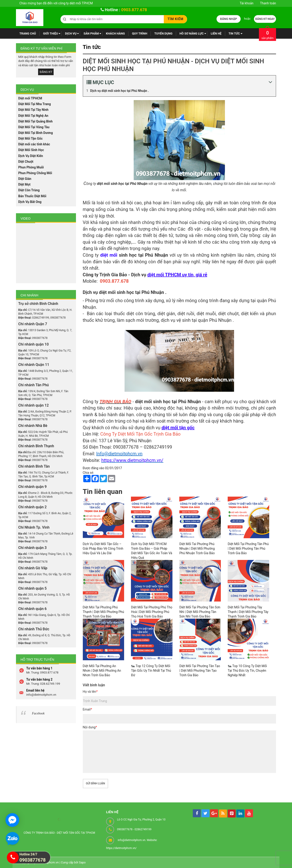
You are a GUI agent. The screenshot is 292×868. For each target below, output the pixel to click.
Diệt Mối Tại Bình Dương (35, 133)
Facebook (38, 655)
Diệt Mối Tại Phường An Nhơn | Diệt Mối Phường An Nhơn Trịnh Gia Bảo (102, 671)
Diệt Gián (25, 179)
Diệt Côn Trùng (29, 190)
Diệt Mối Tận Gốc (30, 138)
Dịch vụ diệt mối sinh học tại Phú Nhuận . (119, 91)
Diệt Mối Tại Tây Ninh (33, 110)
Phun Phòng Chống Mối (35, 173)
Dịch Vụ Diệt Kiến (31, 156)
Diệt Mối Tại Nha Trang (35, 104)
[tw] (205, 813)
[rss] (223, 813)
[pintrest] (232, 813)
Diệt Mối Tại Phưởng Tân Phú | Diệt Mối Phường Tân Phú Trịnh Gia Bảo (248, 548)
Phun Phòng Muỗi (31, 167)
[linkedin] (240, 813)
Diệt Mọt (24, 184)
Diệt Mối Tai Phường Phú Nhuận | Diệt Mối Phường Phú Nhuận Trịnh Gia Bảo (197, 548)
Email (87, 709)
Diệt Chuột (26, 162)
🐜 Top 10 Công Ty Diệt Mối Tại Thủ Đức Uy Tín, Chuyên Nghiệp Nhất (247, 671)
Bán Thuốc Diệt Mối (32, 196)
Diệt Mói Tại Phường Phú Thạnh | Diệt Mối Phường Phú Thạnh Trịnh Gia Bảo (103, 612)
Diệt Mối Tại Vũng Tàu (34, 127)
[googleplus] (214, 813)
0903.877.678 (134, 10)
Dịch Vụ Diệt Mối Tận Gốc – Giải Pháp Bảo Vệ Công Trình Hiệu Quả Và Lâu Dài (103, 548)
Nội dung (90, 727)
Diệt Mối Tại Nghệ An (33, 116)
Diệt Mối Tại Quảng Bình (35, 121)
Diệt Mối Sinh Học (31, 150)
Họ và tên (90, 692)
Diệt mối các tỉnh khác (34, 144)
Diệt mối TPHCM (30, 98)
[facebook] (197, 813)
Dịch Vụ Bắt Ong (30, 202)
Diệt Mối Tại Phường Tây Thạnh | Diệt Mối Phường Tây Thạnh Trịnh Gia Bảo (248, 612)
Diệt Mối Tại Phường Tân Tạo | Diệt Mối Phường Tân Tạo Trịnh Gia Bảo (200, 671)
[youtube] (249, 813)
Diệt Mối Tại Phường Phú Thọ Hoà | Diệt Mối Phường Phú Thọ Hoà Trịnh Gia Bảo (152, 612)
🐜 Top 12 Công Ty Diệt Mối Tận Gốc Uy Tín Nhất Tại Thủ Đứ (151, 671)
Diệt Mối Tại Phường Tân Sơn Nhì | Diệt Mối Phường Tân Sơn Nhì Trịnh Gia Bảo (200, 612)
